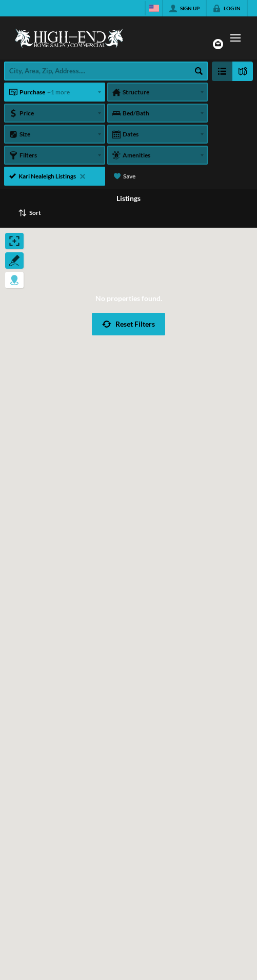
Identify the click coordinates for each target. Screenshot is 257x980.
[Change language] (154, 8)
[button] (128, 324)
